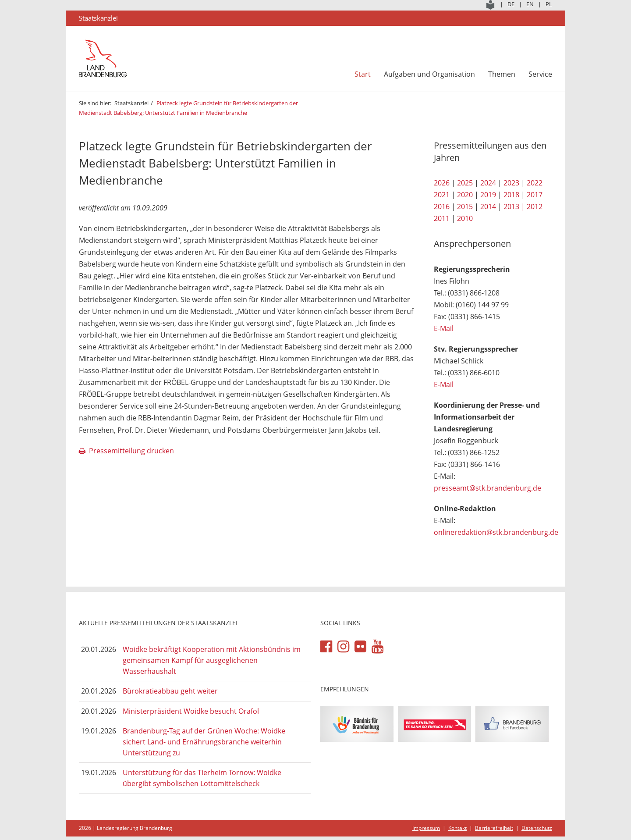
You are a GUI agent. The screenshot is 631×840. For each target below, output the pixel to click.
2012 (535, 206)
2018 (511, 195)
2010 (465, 218)
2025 (465, 183)
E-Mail (444, 328)
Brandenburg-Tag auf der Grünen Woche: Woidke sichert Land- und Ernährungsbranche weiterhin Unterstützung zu (204, 742)
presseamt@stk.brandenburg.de (487, 488)
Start (363, 74)
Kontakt (457, 828)
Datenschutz (537, 828)
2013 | (514, 206)
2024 (488, 183)
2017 (535, 195)
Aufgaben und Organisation (429, 74)
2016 (442, 206)
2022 (535, 183)
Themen (502, 74)
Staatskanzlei (131, 103)
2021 (442, 195)
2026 (442, 183)
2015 (465, 206)
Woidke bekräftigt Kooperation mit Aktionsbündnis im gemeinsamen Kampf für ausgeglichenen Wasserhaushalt (212, 660)
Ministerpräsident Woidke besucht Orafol (191, 711)
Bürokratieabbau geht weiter (170, 691)
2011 (442, 218)
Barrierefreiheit (494, 828)
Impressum (426, 828)
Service (540, 74)
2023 (511, 183)
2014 (488, 206)
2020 (465, 195)
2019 (488, 195)
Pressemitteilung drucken (131, 451)
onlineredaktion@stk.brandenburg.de (496, 532)
